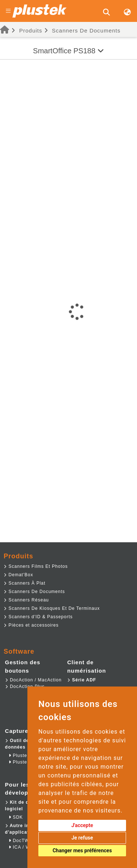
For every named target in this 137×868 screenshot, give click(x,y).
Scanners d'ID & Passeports (38, 617)
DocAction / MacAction (33, 680)
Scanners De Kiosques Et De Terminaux (52, 608)
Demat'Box (18, 575)
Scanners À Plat (24, 583)
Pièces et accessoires (31, 625)
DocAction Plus (25, 687)
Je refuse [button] (82, 838)
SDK (16, 817)
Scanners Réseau (26, 600)
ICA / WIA (22, 847)
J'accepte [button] (82, 825)
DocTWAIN (23, 841)
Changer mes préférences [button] (82, 850)
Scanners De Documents (86, 30)
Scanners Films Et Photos (36, 566)
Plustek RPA (25, 762)
